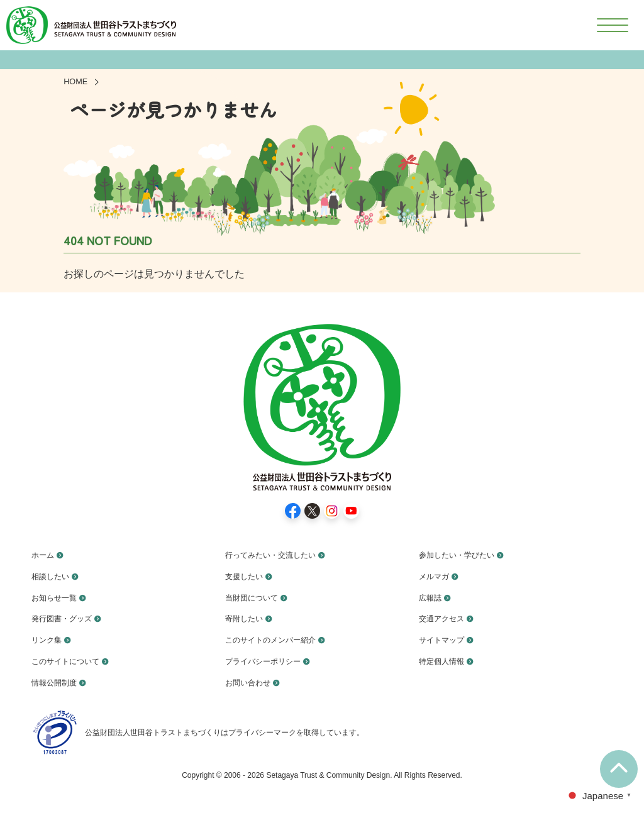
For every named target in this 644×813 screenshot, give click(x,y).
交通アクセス (445, 618)
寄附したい (247, 618)
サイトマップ (445, 639)
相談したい (53, 576)
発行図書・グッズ (67, 618)
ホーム (45, 555)
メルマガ (436, 576)
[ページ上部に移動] (619, 769)
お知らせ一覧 (58, 597)
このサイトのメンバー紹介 (278, 639)
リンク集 (49, 639)
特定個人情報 (445, 661)
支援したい (247, 576)
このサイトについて (71, 661)
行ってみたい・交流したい (278, 555)
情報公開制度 (58, 682)
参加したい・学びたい (463, 555)
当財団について (256, 597)
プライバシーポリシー (269, 661)
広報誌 (432, 597)
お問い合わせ (252, 682)
